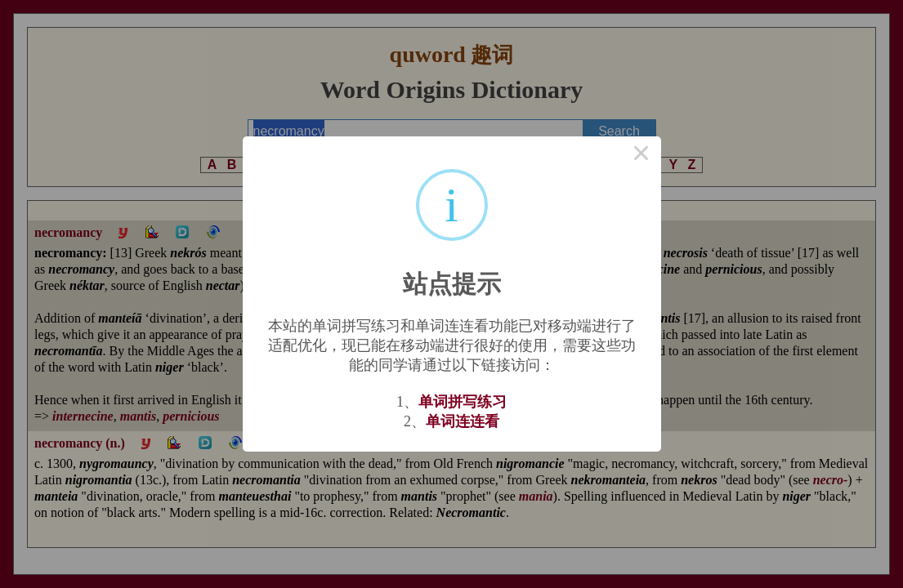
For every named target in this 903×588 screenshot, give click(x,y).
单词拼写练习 (463, 402)
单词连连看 (463, 421)
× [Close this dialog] (641, 156)
